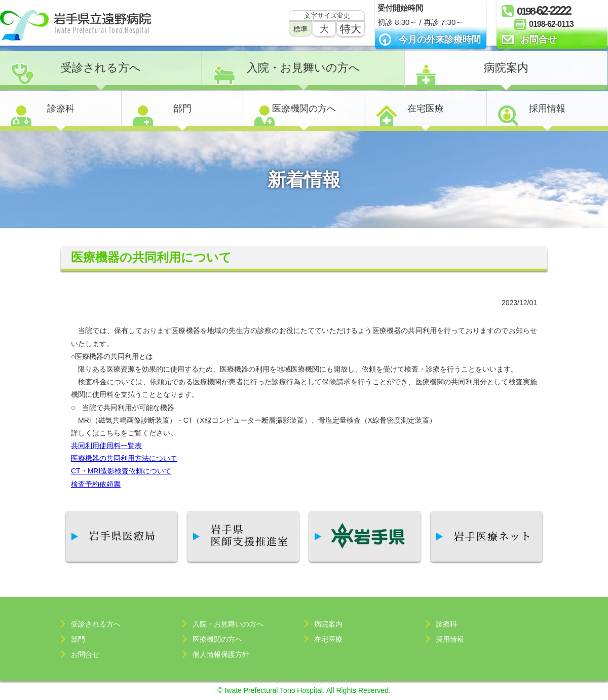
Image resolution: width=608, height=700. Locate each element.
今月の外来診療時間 (440, 40)
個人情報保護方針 (221, 654)
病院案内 (506, 68)
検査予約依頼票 (96, 484)
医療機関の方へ (304, 108)
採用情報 (547, 108)
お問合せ (539, 40)
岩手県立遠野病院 (75, 25)
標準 (300, 29)
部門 (182, 108)
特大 (351, 29)
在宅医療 (426, 108)
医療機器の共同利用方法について (124, 458)
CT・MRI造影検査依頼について (121, 471)
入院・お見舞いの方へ (303, 68)
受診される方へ (101, 68)
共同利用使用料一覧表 (106, 446)
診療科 (61, 108)
